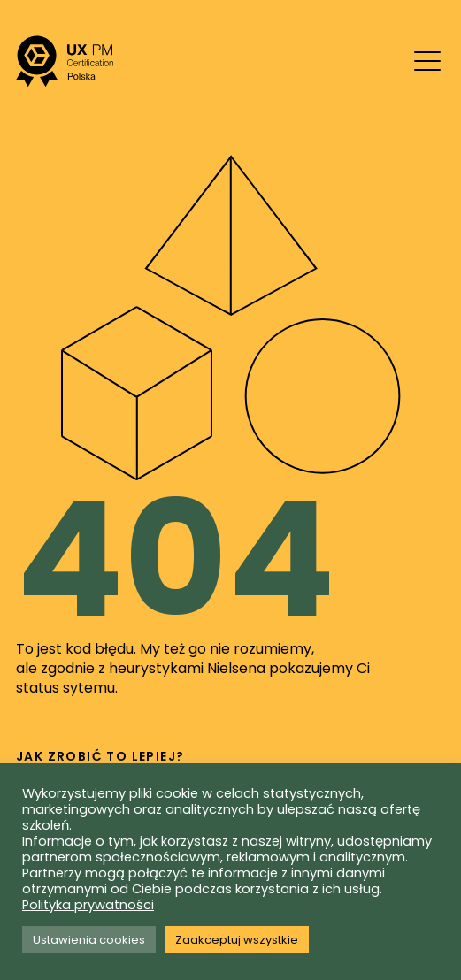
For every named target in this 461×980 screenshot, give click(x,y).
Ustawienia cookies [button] (89, 940)
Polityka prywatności (88, 905)
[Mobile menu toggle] (427, 61)
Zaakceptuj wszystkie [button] (237, 940)
